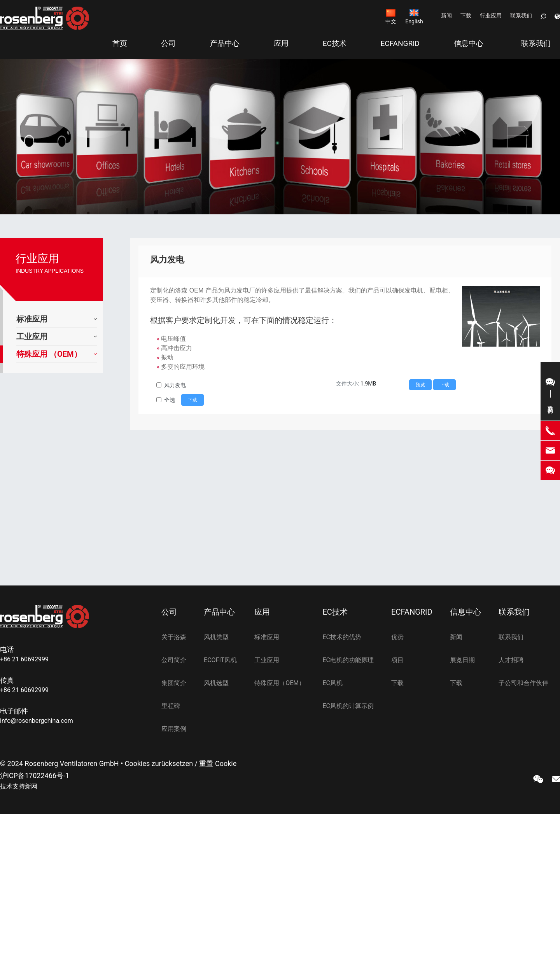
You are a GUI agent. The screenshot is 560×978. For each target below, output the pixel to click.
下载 (466, 16)
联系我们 (521, 16)
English (414, 21)
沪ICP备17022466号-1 (35, 776)
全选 (170, 400)
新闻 (446, 16)
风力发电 (175, 385)
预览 (420, 385)
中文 (391, 21)
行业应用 (491, 16)
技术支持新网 (19, 786)
